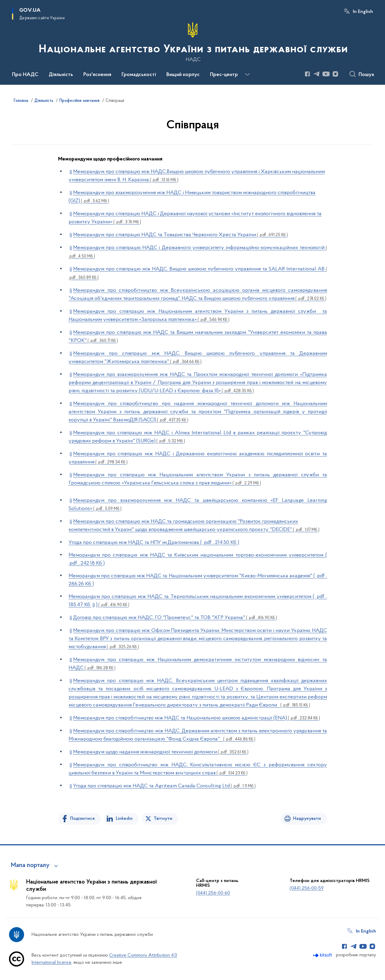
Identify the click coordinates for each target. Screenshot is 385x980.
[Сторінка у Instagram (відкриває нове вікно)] (335, 74)
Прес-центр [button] (224, 75)
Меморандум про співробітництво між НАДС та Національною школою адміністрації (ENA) (197, 718)
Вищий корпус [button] (183, 75)
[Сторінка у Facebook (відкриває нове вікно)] (307, 74)
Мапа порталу (30, 866)
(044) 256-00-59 (307, 888)
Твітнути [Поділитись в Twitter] (163, 819)
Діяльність (44, 101)
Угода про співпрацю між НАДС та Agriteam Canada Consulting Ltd (164, 786)
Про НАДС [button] (25, 75)
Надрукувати (307, 819)
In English (363, 12)
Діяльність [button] (61, 75)
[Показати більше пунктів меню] (247, 75)
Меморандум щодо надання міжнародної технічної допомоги (161, 752)
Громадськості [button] (139, 75)
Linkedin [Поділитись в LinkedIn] (124, 819)
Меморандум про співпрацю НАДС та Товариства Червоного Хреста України (180, 235)
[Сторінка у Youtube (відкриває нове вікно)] (326, 74)
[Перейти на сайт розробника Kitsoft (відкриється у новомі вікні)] (323, 955)
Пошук (367, 75)
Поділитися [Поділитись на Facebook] (82, 819)
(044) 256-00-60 (213, 893)
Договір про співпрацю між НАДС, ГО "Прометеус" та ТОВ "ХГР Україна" (175, 618)
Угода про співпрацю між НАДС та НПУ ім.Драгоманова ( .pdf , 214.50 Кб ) (154, 543)
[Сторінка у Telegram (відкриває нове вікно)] (317, 74)
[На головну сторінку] (193, 42)
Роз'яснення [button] (97, 75)
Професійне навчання (79, 101)
